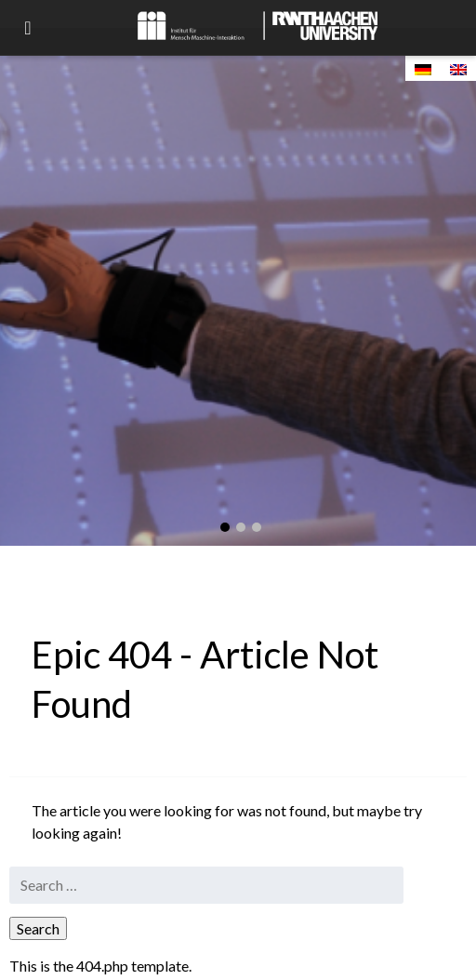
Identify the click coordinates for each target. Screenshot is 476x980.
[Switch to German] (423, 68)
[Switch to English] (458, 68)
